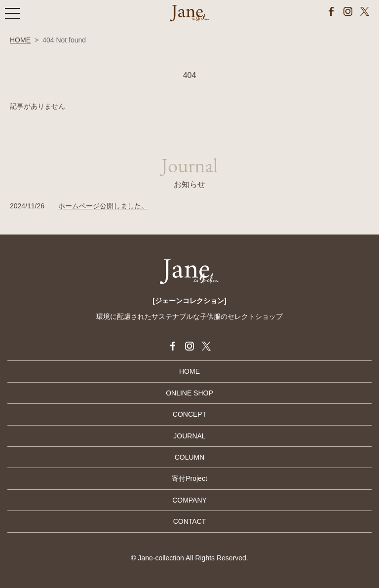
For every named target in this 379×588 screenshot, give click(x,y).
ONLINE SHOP (189, 393)
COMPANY (189, 500)
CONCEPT (189, 414)
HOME (20, 40)
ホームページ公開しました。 (103, 206)
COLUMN (190, 457)
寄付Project (189, 478)
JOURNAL (189, 436)
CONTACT (190, 521)
